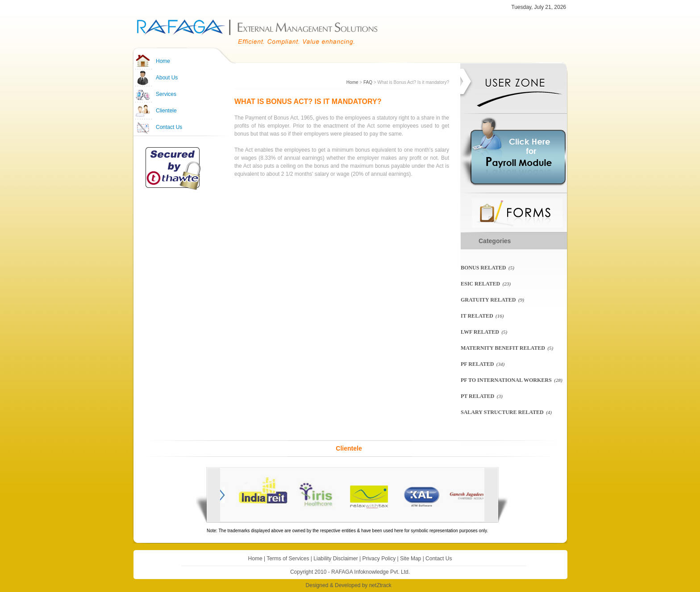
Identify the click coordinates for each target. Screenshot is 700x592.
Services (166, 94)
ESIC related (480, 284)
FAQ (368, 82)
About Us (167, 78)
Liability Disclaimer (335, 559)
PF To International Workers (506, 380)
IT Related (477, 316)
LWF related (480, 332)
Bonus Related (483, 268)
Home (163, 61)
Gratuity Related (488, 300)
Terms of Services (288, 559)
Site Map (410, 559)
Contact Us (169, 127)
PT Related (477, 396)
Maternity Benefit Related (503, 348)
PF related (477, 364)
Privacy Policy (379, 559)
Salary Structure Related (502, 412)
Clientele (166, 111)
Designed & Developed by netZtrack (349, 585)
